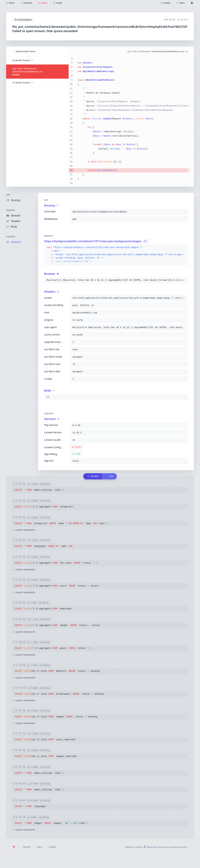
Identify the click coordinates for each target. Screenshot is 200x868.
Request (11, 210)
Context (11, 237)
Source (27, 847)
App (8, 195)
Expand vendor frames (24, 51)
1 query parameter (24, 530)
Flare (148, 847)
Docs (39, 847)
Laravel (52, 847)
